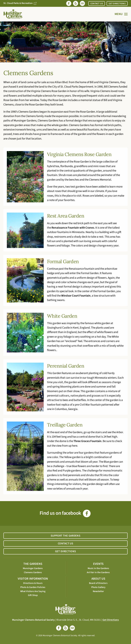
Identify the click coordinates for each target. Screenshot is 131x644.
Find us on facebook (65, 513)
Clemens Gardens (33, 572)
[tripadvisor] (72, 628)
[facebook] (59, 628)
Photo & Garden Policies (33, 587)
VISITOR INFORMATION (33, 579)
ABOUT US (98, 579)
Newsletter (98, 591)
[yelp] (65, 628)
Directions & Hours (33, 583)
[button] (121, 14)
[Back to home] (13, 14)
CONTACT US (97, 4)
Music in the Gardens (98, 568)
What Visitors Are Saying (33, 591)
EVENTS (98, 564)
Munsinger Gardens (33, 568)
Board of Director (98, 583)
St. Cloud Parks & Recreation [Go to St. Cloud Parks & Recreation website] (20, 3)
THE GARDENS (33, 564)
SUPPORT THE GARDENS (65, 536)
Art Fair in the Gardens (98, 572)
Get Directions (111, 620)
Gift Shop (33, 595)
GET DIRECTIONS (117, 4)
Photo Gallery (98, 587)
